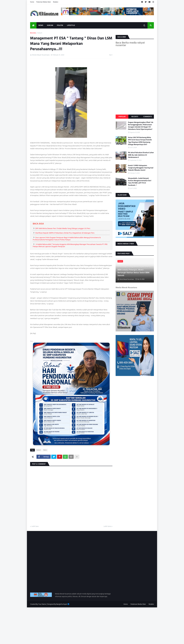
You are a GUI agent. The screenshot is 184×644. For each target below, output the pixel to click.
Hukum (40, 33)
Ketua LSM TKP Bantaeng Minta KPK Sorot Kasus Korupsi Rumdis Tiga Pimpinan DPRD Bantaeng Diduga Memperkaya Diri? (140, 141)
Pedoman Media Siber (44, 2)
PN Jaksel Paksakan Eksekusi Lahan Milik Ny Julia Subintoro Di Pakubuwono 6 (141, 155)
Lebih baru (35, 526)
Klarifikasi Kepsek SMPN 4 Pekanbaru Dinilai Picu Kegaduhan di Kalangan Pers (65, 233)
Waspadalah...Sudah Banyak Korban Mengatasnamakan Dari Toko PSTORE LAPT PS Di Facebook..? (140, 182)
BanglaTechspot (62, 604)
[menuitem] (33, 25)
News (45, 450)
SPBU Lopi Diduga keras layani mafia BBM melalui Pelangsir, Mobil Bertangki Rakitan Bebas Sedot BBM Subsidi (134, 271)
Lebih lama (107, 526)
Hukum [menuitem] (50, 25)
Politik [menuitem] (60, 25)
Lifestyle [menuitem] (71, 25)
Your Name (42, 604)
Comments (148, 117)
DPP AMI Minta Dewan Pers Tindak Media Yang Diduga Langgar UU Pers (63, 228)
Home (32, 2)
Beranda (33, 33)
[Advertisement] (77, 625)
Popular (122, 117)
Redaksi (56, 2)
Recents (135, 117)
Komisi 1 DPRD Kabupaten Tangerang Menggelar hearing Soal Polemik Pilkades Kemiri (141, 168)
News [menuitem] (41, 25)
